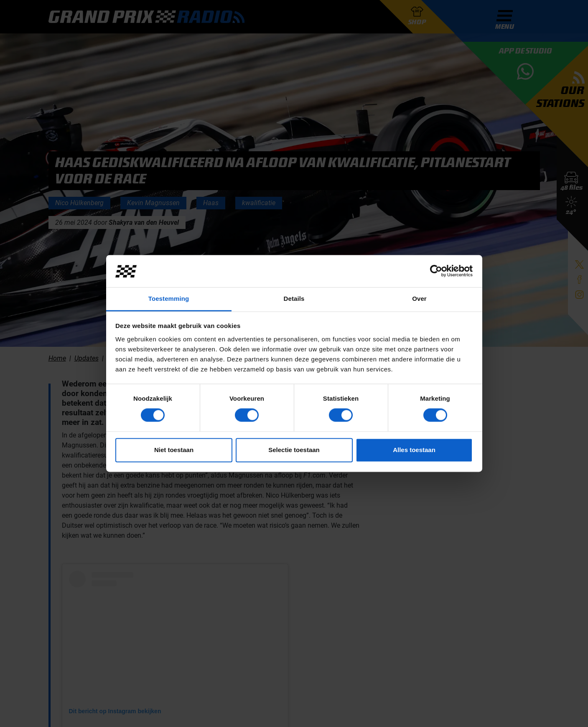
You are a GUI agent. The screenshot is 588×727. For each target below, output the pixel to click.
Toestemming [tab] (169, 299)
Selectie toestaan (294, 450)
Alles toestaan (414, 450)
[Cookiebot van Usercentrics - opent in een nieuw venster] (436, 271)
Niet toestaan (174, 450)
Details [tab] (294, 299)
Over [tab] (419, 299)
